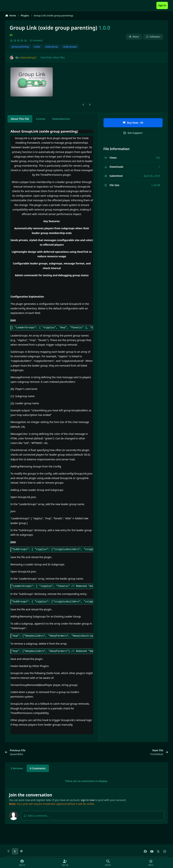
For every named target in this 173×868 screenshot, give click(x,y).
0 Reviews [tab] (17, 768)
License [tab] (41, 119)
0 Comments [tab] (38, 768)
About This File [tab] (20, 119)
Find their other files (53, 57)
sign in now (88, 800)
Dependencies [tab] (61, 119)
